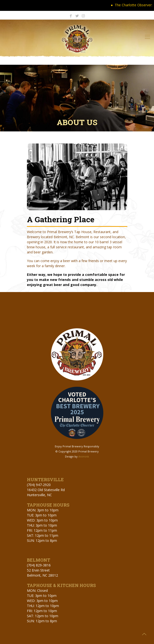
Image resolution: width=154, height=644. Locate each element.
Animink (84, 456)
